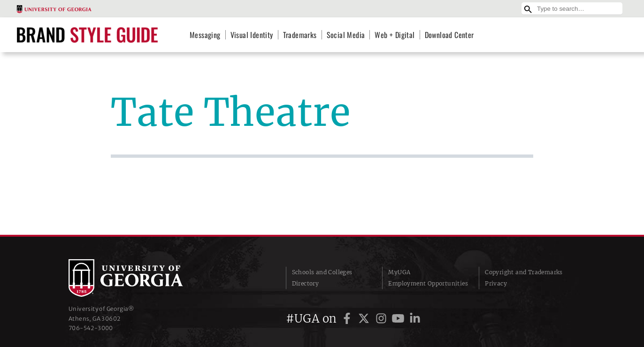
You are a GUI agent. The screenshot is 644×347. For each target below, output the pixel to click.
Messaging (205, 35)
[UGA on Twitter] (365, 319)
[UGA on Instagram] (383, 319)
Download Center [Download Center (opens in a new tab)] (449, 35)
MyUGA (399, 272)
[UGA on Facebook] (348, 319)
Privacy (496, 283)
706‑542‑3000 (91, 328)
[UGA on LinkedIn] (415, 319)
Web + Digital (395, 35)
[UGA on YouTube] (399, 319)
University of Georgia (139, 278)
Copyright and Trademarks (524, 272)
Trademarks (300, 35)
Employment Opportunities (428, 283)
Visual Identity (252, 35)
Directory (306, 283)
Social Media (346, 35)
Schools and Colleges (322, 272)
